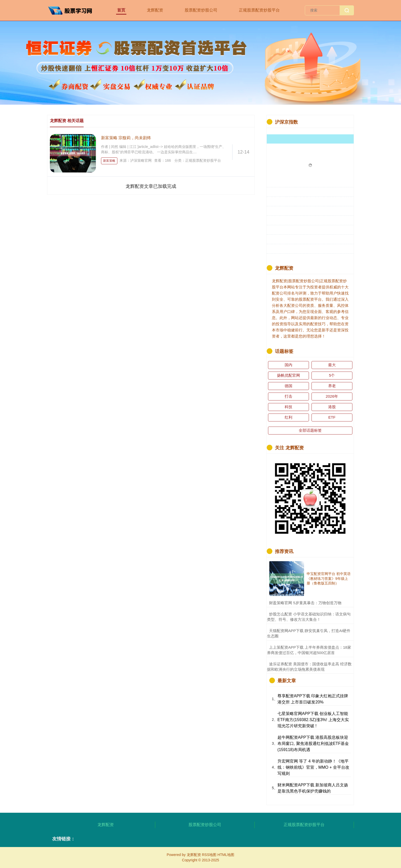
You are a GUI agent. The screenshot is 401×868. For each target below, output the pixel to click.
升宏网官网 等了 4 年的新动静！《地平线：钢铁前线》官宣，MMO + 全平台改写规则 (313, 767)
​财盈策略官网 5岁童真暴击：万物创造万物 (305, 603)
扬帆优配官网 (288, 375)
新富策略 (109, 161)
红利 (288, 417)
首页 (121, 10)
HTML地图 (226, 855)
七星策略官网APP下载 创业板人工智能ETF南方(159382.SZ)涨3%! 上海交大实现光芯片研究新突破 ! (313, 720)
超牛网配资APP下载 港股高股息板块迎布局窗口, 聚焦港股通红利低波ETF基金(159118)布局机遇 (313, 744)
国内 (288, 365)
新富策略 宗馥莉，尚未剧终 (126, 138)
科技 (288, 407)
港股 (332, 407)
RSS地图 (209, 855)
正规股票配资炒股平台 (259, 10)
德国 (288, 386)
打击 (288, 396)
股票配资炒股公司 (201, 10)
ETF (332, 417)
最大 (332, 365)
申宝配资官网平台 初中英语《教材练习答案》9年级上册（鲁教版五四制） (329, 578)
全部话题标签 (310, 430)
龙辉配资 (155, 10)
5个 (332, 375)
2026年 (332, 396)
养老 (332, 386)
